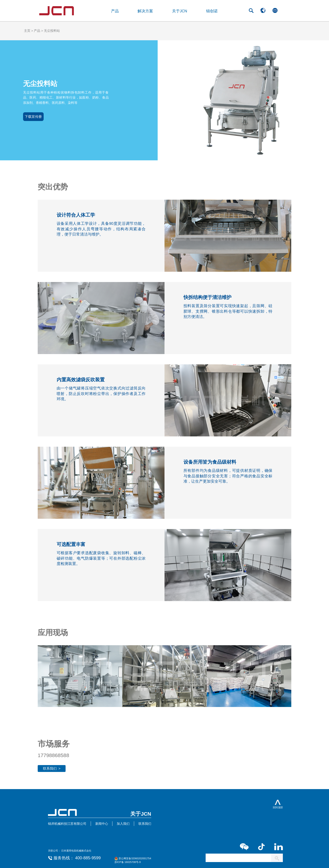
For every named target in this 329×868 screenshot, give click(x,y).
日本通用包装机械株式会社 (76, 851)
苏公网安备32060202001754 (135, 858)
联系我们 (145, 824)
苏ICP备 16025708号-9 (128, 862)
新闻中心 (102, 824)
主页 (27, 31)
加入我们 (123, 824)
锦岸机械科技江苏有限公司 (67, 824)
